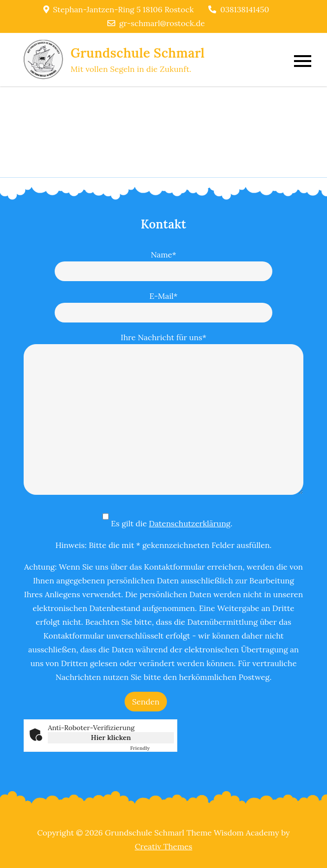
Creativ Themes (164, 846)
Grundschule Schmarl (137, 53)
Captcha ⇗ (152, 748)
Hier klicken (111, 738)
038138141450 (239, 9)
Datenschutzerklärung (190, 523)
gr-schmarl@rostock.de (156, 23)
